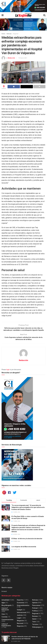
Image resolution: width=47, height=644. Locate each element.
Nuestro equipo (7, 589)
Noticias (9, 34)
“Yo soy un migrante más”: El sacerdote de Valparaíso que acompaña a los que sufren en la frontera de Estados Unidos (28, 509)
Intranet (4, 593)
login (8, 371)
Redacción (11, 58)
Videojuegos (37, 629)
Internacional (22, 614)
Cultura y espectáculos (6, 626)
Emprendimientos (23, 607)
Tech (34, 623)
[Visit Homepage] (23, 15)
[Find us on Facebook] (4, 582)
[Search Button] (44, 15)
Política (35, 612)
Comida (4, 618)
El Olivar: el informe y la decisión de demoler (27, 540)
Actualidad (5, 601)
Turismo (35, 626)
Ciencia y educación (5, 610)
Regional (16, 34)
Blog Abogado (7, 607)
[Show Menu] (3, 15)
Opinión (35, 604)
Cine (3, 616)
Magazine (20, 622)
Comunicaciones (7, 621)
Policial (35, 610)
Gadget (19, 611)
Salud (34, 620)
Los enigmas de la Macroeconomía (24, 548)
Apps (3, 604)
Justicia (20, 617)
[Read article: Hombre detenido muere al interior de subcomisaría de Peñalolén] (6, 640)
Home (3, 34)
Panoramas (36, 607)
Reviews (35, 618)
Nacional (20, 625)
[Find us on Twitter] (9, 582)
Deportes (20, 601)
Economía (20, 604)
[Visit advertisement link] (23, 6)
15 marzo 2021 (23, 58)
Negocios (20, 628)
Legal (19, 619)
